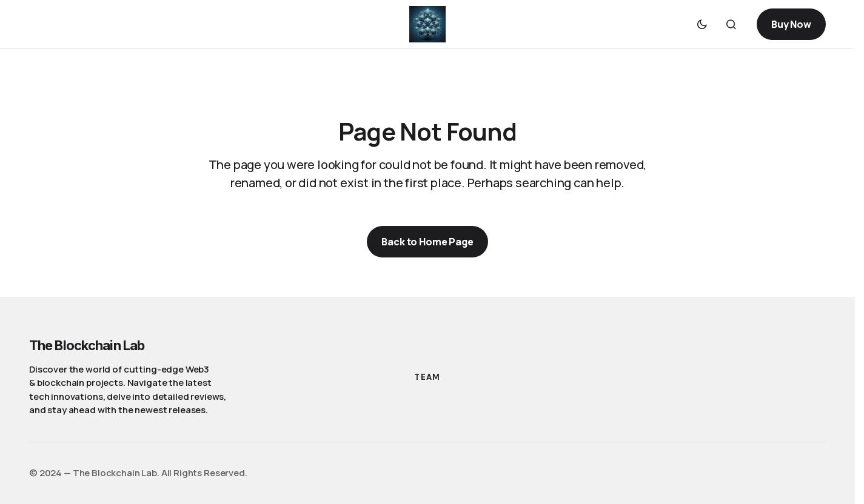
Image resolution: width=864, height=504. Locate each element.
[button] (702, 24)
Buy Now (791, 24)
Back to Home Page (427, 242)
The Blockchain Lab (87, 345)
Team (427, 377)
